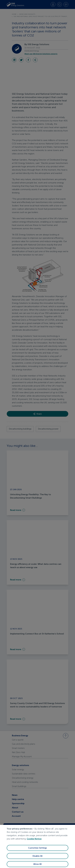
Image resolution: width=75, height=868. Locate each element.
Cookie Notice (34, 842)
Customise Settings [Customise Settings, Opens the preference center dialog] (37, 852)
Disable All (37, 860)
